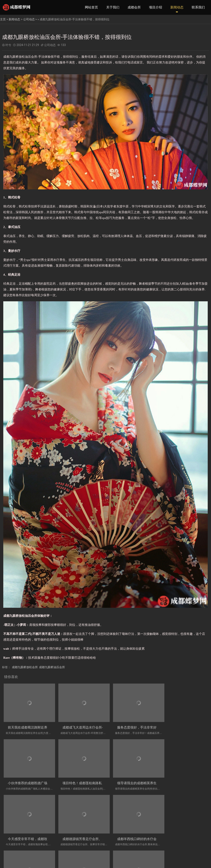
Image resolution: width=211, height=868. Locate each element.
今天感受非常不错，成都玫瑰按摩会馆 (139, 779)
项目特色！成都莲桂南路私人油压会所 (36, 779)
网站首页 (91, 7)
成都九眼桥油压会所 (52, 667)
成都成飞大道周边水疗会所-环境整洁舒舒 (89, 726)
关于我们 (113, 7)
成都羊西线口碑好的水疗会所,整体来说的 (38, 833)
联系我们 (198, 7)
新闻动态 (177, 7)
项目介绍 (156, 7)
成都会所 (134, 7)
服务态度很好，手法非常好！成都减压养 (141, 726)
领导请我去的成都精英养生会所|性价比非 (89, 779)
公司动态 (29, 19)
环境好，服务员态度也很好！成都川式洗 (141, 833)
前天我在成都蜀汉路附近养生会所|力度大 (38, 726)
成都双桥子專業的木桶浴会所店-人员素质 (89, 833)
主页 (3, 19)
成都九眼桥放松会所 (25, 667)
